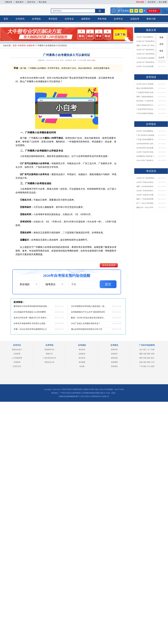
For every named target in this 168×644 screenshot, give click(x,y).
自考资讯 (20, 19)
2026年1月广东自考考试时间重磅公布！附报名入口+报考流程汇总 (146, 62)
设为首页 (152, 2)
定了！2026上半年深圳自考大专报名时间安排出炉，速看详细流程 (146, 203)
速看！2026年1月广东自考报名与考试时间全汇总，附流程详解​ (146, 45)
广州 (141, 366)
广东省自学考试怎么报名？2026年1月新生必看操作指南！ (146, 92)
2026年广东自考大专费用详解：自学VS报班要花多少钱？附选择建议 (146, 195)
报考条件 (114, 354)
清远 (141, 362)
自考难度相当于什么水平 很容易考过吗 (88, 312)
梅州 (149, 362)
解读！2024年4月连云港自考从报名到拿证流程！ (89, 318)
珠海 (145, 358)
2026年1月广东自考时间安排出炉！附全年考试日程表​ (146, 54)
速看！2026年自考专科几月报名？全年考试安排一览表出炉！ (146, 186)
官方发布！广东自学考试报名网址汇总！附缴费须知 (146, 101)
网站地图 (140, 2)
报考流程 (114, 358)
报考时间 (114, 350)
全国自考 (135, 19)
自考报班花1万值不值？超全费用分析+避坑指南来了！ (146, 156)
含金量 (82, 366)
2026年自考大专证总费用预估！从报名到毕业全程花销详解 (146, 148)
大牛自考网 (82, 60)
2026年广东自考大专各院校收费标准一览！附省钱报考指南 (146, 152)
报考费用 (114, 362)
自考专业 (69, 19)
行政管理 (17, 354)
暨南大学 (49, 354)
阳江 (153, 358)
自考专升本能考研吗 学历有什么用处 (30, 323)
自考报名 (36, 19)
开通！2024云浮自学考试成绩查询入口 (30, 329)
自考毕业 (118, 19)
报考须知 (114, 366)
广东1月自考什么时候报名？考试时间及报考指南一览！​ (146, 58)
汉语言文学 (17, 366)
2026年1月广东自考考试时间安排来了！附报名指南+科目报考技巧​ (146, 41)
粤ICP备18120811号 (98, 389)
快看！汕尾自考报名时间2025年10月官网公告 (146, 97)
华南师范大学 (49, 350)
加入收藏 (163, 2)
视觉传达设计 (17, 350)
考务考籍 (102, 19)
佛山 (145, 366)
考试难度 (82, 362)
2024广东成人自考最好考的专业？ (86, 323)
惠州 (153, 366)
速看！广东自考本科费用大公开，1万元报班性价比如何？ (146, 199)
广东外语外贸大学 (49, 358)
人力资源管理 (17, 358)
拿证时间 (82, 358)
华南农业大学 (49, 362)
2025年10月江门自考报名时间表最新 (146, 84)
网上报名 (43, 2)
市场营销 (17, 362)
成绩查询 (86, 19)
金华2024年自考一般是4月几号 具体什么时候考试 (32, 318)
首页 (6, 19)
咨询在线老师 (109, 265)
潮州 (141, 358)
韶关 (149, 358)
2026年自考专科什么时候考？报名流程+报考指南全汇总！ (146, 144)
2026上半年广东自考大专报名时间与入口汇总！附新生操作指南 (146, 160)
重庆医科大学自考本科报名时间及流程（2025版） (32, 306)
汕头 (141, 350)
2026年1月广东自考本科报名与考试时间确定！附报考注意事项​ (146, 50)
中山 (149, 366)
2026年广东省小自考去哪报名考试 (146, 182)
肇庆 (149, 354)
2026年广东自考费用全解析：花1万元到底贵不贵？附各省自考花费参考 (146, 37)
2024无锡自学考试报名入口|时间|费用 (30, 312)
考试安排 (53, 19)
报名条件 (20, 2)
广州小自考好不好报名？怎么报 (146, 113)
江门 (149, 350)
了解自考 (8, 2)
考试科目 (82, 350)
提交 (108, 284)
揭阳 (141, 354)
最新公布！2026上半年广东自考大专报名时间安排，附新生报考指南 (146, 207)
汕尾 (145, 354)
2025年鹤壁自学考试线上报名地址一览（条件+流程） (89, 306)
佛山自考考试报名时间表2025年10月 (87, 329)
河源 (153, 350)
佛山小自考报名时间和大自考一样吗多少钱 (146, 88)
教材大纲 (151, 19)
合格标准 (82, 354)
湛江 (145, 350)
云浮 (153, 362)
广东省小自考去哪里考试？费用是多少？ (146, 139)
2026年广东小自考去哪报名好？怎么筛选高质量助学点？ (146, 66)
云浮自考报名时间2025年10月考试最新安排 (146, 105)
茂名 (145, 362)
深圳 (153, 354)
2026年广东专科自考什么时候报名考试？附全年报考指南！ (146, 191)
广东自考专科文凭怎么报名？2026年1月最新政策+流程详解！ (146, 109)
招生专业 (31, 2)
